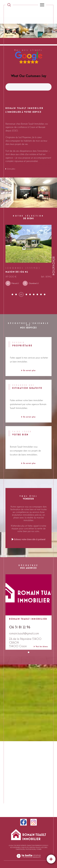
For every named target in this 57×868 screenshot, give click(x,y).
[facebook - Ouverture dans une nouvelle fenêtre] (23, 822)
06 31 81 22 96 (20, 627)
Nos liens (44, 848)
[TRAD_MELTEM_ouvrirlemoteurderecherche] (9, 5)
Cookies (39, 849)
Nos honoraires (15, 848)
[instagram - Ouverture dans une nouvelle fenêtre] (34, 822)
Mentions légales (35, 848)
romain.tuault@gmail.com (24, 633)
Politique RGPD (30, 849)
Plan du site (25, 848)
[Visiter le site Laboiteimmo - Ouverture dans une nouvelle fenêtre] (28, 859)
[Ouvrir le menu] (42, 5)
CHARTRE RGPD (20, 849)
